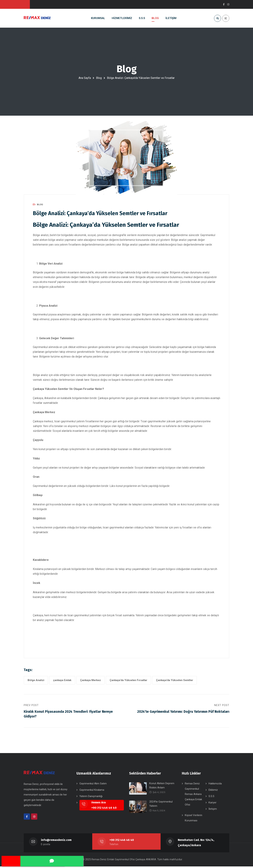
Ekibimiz (213, 791)
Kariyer (213, 804)
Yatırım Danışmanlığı (91, 798)
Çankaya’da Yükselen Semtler (175, 680)
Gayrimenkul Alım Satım (93, 785)
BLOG (40, 204)
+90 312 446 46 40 (122, 842)
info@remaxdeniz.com (56, 842)
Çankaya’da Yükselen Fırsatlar (128, 680)
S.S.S (211, 798)
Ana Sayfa (85, 78)
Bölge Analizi (36, 680)
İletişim (213, 810)
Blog (99, 78)
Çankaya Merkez (90, 680)
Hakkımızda (215, 785)
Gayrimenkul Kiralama (92, 791)
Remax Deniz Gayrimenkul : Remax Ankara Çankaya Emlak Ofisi (193, 796)
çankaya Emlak (62, 680)
